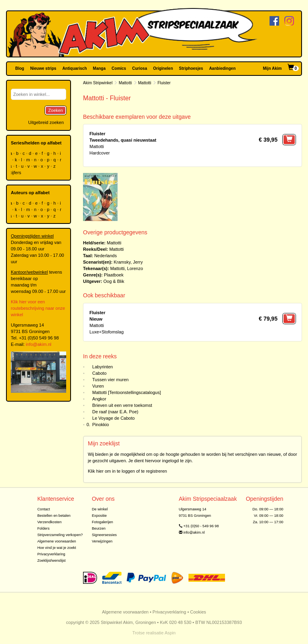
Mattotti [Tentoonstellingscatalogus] (127, 392)
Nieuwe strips (43, 68)
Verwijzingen (102, 541)
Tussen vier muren (110, 380)
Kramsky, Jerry (128, 262)
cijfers (16, 173)
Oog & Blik (114, 281)
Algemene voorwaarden (57, 541)
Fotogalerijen (102, 522)
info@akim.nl (38, 344)
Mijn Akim (273, 68)
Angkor (99, 399)
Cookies (198, 612)
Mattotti (125, 83)
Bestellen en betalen (54, 516)
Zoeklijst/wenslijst (52, 561)
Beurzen (99, 528)
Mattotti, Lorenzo (127, 268)
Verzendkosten (50, 522)
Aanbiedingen (222, 68)
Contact (44, 509)
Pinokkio (101, 425)
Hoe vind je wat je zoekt (57, 548)
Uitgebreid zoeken (46, 122)
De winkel (100, 509)
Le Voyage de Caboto (113, 418)
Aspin (170, 633)
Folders (44, 528)
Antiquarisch (74, 68)
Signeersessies (104, 535)
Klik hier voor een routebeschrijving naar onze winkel (38, 308)
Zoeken (56, 110)
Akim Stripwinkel (98, 83)
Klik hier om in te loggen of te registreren (128, 471)
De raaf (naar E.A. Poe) (115, 412)
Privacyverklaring (51, 554)
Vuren (98, 386)
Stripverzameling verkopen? (60, 535)
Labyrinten (102, 367)
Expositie (99, 516)
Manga (99, 68)
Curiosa (139, 68)
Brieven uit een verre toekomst (122, 405)
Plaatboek (114, 275)
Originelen (163, 68)
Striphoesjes (191, 68)
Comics (119, 68)
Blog (20, 68)
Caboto (99, 373)
